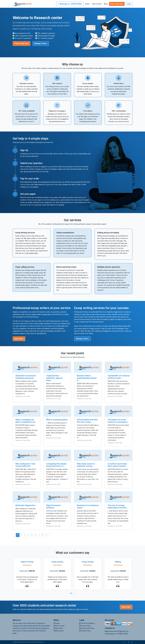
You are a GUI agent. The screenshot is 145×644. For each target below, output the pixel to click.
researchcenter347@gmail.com (117, 631)
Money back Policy (87, 628)
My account (59, 631)
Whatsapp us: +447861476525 (70, 4)
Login (129, 4)
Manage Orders (41, 43)
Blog (106, 4)
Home (87, 4)
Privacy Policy (85, 626)
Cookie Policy (85, 631)
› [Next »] (49, 535)
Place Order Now (117, 4)
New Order (19, 339)
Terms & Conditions (87, 623)
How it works (97, 4)
